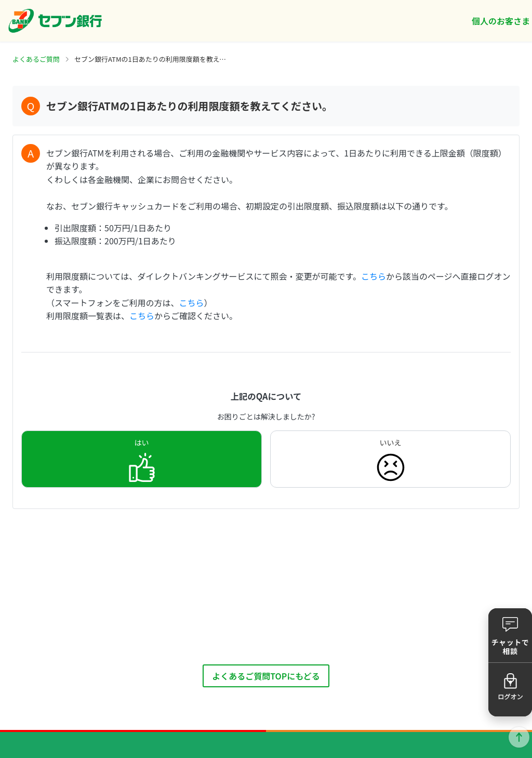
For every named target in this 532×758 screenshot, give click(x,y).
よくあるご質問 (36, 59)
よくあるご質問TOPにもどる (266, 676)
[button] (510, 635)
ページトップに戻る (519, 737)
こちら (374, 276)
